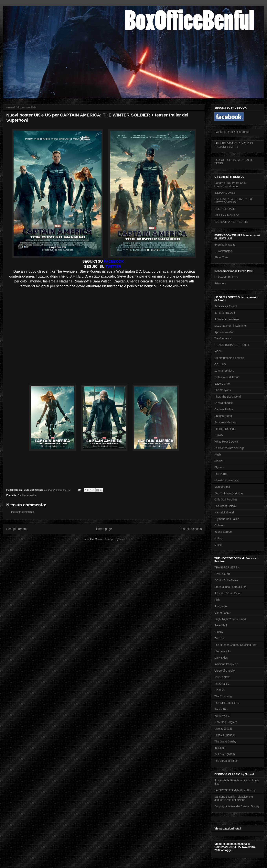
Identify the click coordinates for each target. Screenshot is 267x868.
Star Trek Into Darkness (229, 493)
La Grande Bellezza (226, 277)
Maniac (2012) (223, 729)
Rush (218, 455)
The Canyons (223, 390)
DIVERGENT (222, 574)
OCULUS (220, 364)
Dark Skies (221, 658)
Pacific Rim (221, 709)
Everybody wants (225, 245)
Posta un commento (23, 512)
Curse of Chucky (224, 671)
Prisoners (220, 283)
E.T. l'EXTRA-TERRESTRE (231, 222)
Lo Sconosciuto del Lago (229, 448)
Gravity (219, 435)
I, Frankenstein (224, 251)
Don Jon (219, 638)
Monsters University (226, 480)
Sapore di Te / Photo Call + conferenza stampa (231, 185)
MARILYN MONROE (227, 215)
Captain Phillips (224, 409)
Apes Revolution (224, 332)
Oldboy (219, 632)
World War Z (222, 716)
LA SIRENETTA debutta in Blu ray (235, 790)
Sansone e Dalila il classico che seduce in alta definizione (234, 798)
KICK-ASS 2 (222, 684)
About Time (221, 257)
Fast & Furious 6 (224, 735)
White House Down (226, 442)
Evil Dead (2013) (225, 754)
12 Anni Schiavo (224, 371)
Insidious (220, 748)
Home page (104, 529)
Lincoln (219, 545)
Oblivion (219, 525)
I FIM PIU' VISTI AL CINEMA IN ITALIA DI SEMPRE (234, 145)
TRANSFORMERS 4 (227, 567)
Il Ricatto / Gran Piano (228, 593)
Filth (217, 600)
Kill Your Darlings (225, 429)
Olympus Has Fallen (227, 519)
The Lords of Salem (226, 761)
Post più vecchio (191, 529)
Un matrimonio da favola (229, 358)
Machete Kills (223, 651)
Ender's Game (223, 416)
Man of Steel (222, 487)
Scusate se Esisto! (226, 306)
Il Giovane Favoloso (227, 319)
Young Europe (223, 532)
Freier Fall (221, 625)
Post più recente (17, 529)
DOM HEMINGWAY (226, 580)
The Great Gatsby (225, 506)
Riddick (219, 461)
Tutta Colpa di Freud (227, 377)
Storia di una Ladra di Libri (230, 587)
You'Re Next (222, 677)
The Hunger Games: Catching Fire (235, 645)
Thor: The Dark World (228, 397)
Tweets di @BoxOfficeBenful (232, 132)
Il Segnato (221, 606)
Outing (218, 538)
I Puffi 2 (219, 690)
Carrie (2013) (222, 613)
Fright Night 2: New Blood (230, 619)
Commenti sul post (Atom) (110, 539)
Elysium (219, 467)
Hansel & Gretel (224, 512)
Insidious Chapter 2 (226, 664)
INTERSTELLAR (225, 313)
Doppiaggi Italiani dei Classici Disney (237, 806)
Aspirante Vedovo (225, 422)
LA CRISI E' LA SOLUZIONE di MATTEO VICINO (233, 201)
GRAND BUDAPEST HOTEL (232, 345)
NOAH (218, 351)
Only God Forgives (226, 500)
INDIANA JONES (225, 193)
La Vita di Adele (224, 403)
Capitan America (27, 495)
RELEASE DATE (225, 209)
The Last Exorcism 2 (227, 703)
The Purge (221, 474)
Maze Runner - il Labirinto (230, 326)
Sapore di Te (222, 384)
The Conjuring (223, 696)
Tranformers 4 (223, 338)
